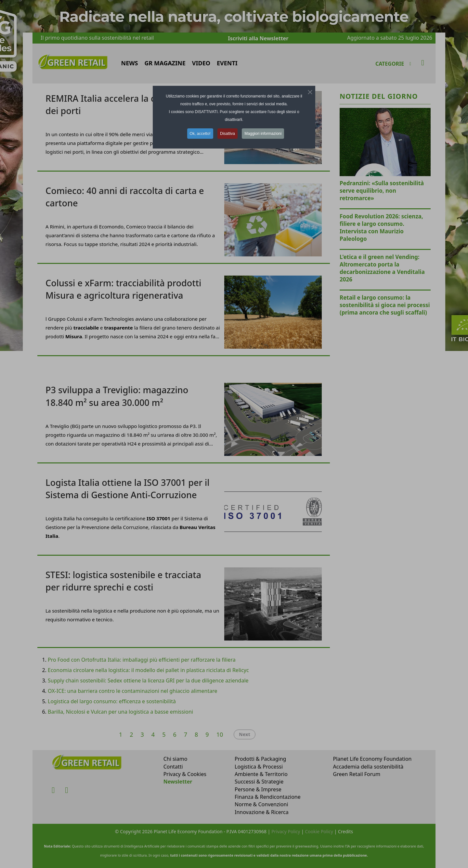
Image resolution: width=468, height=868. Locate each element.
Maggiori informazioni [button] (263, 134)
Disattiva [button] (227, 134)
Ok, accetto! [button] (200, 134)
